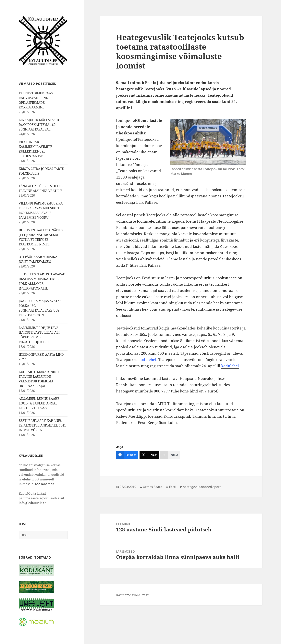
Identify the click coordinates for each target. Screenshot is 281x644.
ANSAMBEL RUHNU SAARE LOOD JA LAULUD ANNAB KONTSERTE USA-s (39, 403)
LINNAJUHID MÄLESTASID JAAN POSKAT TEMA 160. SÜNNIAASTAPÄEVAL (39, 125)
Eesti (173, 487)
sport (217, 487)
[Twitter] (149, 455)
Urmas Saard (153, 487)
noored (206, 487)
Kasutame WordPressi (133, 595)
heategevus (191, 487)
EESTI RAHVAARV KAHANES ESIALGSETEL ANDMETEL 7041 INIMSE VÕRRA (42, 425)
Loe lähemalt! (45, 484)
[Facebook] (127, 455)
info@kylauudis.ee (33, 503)
